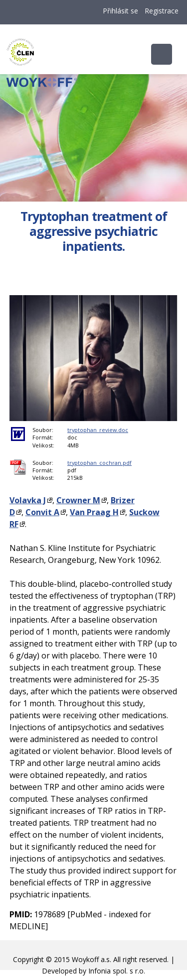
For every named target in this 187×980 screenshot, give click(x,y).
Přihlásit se (120, 11)
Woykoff (93, 92)
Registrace (162, 11)
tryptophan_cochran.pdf (99, 463)
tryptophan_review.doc (98, 430)
